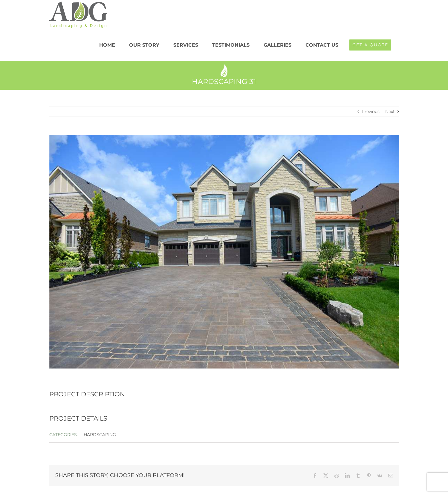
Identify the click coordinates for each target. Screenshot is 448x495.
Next (390, 111)
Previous (371, 111)
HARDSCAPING (100, 435)
